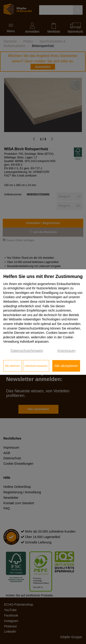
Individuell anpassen (36, 366)
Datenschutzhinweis (27, 351)
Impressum (67, 351)
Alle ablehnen (13, 366)
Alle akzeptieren (66, 366)
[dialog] (43, 322)
